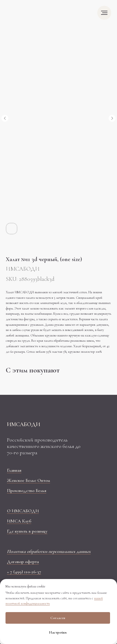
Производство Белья (27, 491)
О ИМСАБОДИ (23, 511)
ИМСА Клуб (19, 521)
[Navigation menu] (104, 13)
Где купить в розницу (27, 531)
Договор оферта (23, 562)
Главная (14, 470)
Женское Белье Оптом (29, 480)
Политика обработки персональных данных (49, 551)
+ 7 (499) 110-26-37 (24, 572)
